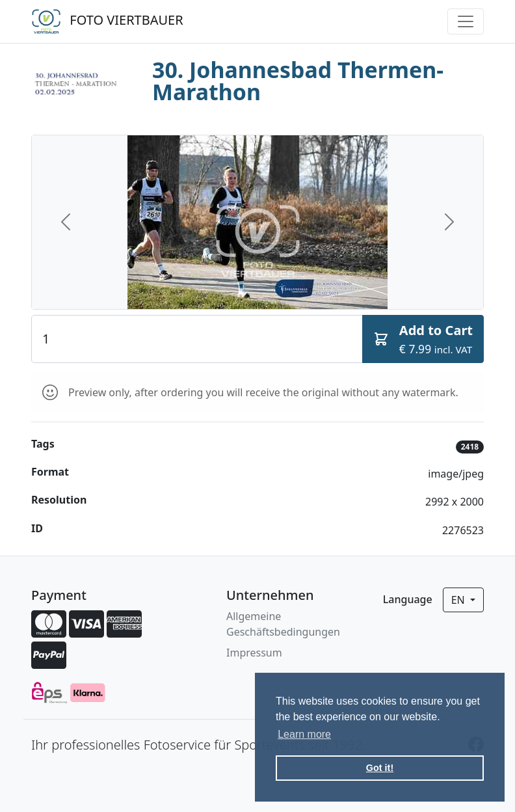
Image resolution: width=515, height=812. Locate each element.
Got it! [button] (380, 768)
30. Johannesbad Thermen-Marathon (298, 81)
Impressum (254, 653)
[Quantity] (197, 339)
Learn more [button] (304, 734)
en (459, 600)
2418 (470, 447)
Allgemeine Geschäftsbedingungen (283, 624)
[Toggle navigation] (466, 21)
